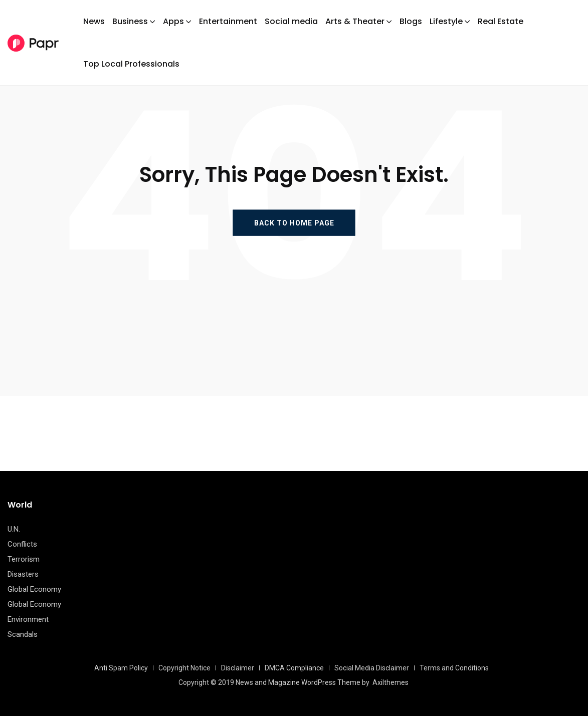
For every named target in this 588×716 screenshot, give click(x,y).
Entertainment (228, 21)
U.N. (14, 529)
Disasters (23, 574)
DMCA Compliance (294, 668)
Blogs (411, 21)
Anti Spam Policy (121, 668)
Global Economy (34, 589)
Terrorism (24, 559)
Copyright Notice (184, 668)
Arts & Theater (355, 21)
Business (130, 21)
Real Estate (501, 21)
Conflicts (22, 544)
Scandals (23, 634)
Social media (291, 21)
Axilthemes (390, 682)
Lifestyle (446, 21)
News (94, 21)
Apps (173, 21)
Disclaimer (238, 668)
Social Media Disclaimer (372, 668)
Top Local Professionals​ (131, 64)
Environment (28, 619)
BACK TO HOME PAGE (294, 222)
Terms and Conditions (454, 668)
